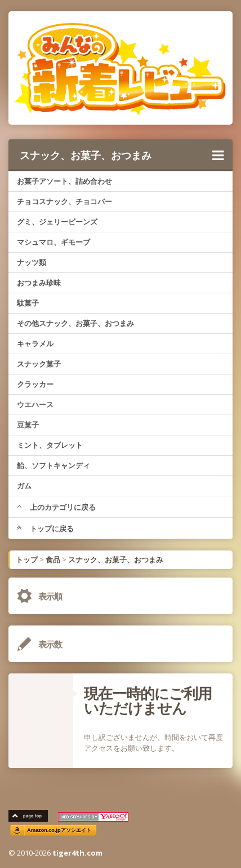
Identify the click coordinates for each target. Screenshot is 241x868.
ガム (24, 486)
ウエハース (35, 404)
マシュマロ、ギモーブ (53, 242)
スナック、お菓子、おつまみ (122, 155)
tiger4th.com (77, 853)
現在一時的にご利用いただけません (148, 700)
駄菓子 (28, 303)
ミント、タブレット (50, 445)
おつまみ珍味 (39, 283)
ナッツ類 (32, 262)
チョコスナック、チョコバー (64, 201)
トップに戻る (45, 528)
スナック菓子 (39, 364)
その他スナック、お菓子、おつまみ (75, 323)
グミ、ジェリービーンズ (57, 222)
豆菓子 (28, 425)
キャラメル (35, 343)
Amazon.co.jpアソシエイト (59, 830)
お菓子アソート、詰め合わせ (64, 181)
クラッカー (35, 384)
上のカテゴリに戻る (56, 507)
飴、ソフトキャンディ (53, 465)
